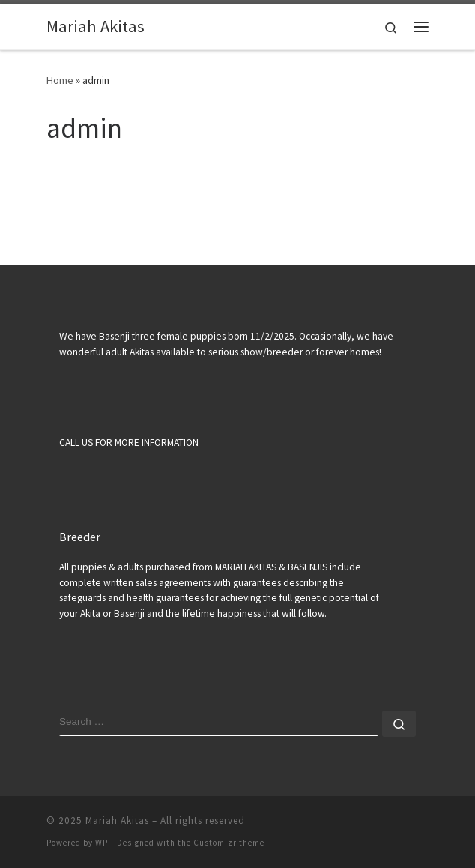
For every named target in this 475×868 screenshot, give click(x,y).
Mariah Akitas (117, 820)
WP (102, 843)
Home (60, 80)
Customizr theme (229, 843)
